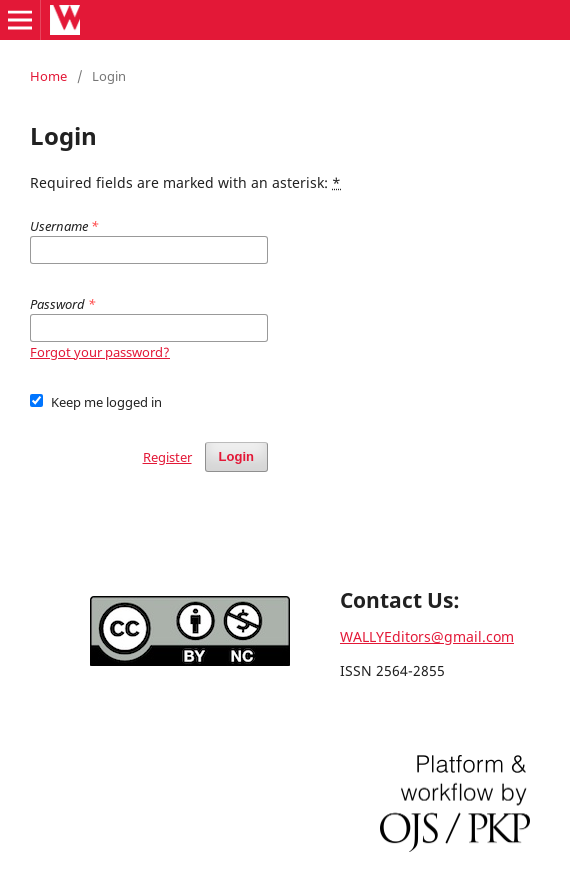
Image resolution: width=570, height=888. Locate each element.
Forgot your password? (100, 352)
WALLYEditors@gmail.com (427, 636)
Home (48, 76)
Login (236, 456)
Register (167, 457)
